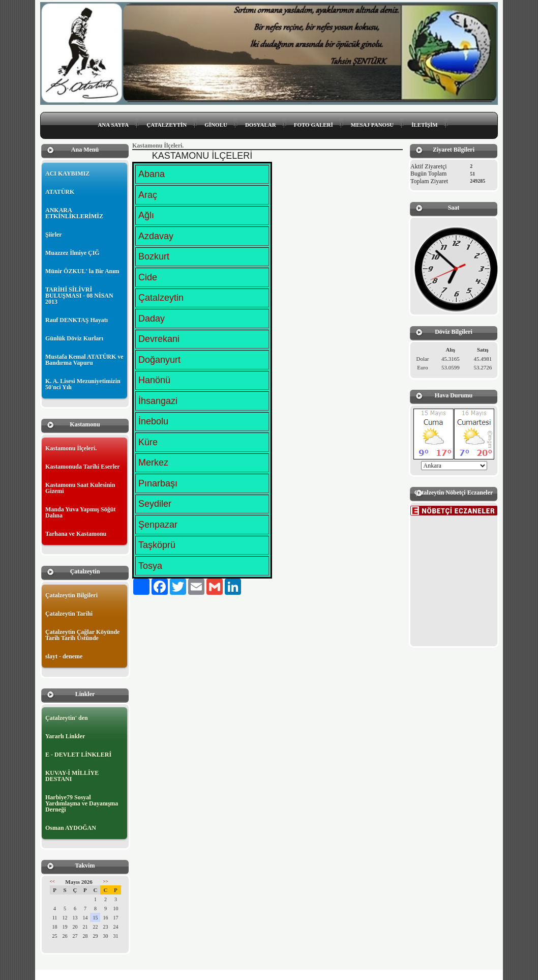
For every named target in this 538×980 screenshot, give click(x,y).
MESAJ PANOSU (372, 125)
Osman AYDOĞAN (71, 828)
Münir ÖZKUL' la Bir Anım (82, 271)
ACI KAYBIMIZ (67, 174)
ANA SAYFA (113, 125)
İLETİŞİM (424, 125)
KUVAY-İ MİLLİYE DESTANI (72, 776)
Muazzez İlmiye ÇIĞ (72, 253)
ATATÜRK (60, 192)
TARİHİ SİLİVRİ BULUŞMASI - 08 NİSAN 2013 (79, 296)
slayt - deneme (64, 656)
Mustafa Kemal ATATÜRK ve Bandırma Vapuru (84, 360)
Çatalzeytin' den (67, 718)
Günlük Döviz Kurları (74, 338)
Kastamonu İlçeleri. (71, 448)
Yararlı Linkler (65, 736)
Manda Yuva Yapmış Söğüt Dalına (80, 512)
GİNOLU (216, 125)
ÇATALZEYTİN (167, 125)
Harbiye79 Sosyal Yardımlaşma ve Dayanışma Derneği (82, 803)
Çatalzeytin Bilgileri (71, 595)
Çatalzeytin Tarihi (69, 614)
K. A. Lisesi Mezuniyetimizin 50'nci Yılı (83, 384)
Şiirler (54, 235)
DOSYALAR (261, 125)
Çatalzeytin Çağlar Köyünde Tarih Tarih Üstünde (82, 635)
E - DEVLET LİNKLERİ (78, 755)
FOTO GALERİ (313, 125)
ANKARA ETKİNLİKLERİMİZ (74, 213)
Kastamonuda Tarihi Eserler (83, 467)
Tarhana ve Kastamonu (76, 534)
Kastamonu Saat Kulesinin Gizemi (80, 488)
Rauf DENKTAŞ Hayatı (77, 320)
